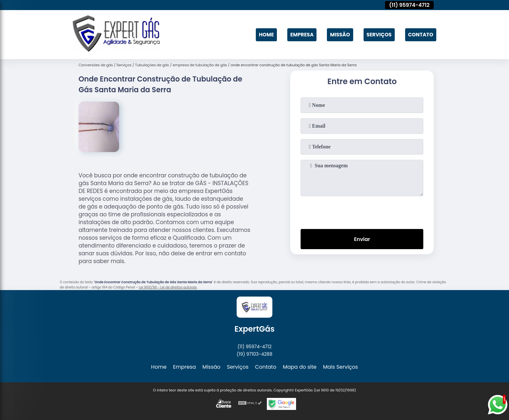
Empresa (299, 35)
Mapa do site (300, 367)
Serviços (378, 35)
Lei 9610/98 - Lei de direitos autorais (168, 287)
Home (262, 35)
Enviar (362, 239)
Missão (338, 35)
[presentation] (362, 211)
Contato (420, 35)
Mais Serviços (341, 367)
